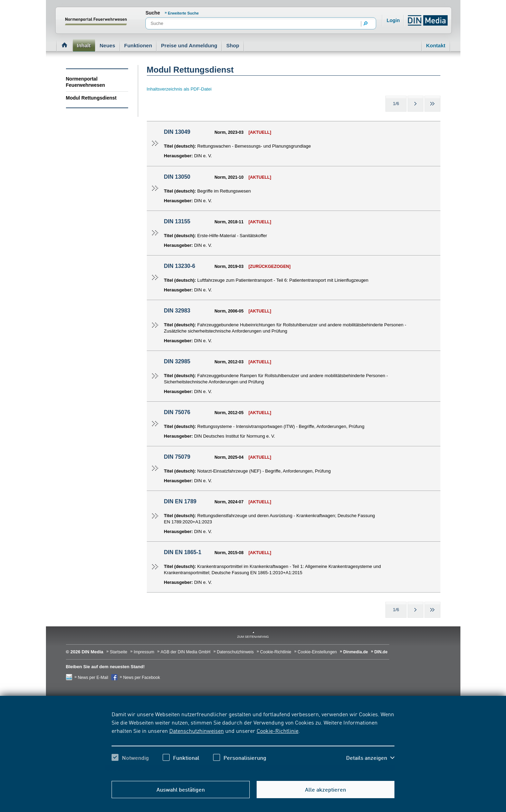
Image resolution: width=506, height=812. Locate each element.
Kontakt (436, 45)
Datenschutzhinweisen (197, 730)
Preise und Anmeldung (189, 45)
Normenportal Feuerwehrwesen (86, 82)
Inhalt (84, 45)
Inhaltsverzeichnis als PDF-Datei (179, 89)
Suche (153, 13)
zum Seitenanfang (253, 637)
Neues (108, 45)
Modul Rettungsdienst (91, 98)
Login (393, 20)
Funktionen (138, 45)
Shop (233, 45)
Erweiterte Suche (183, 13)
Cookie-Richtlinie (278, 730)
